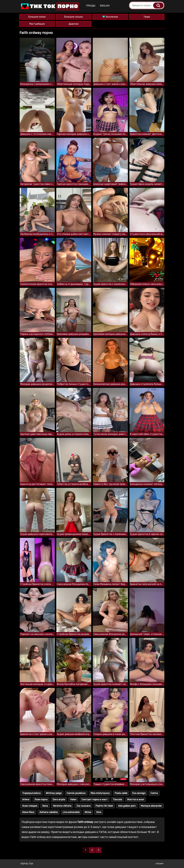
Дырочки (74, 24)
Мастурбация (37, 24)
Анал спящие (30, 806)
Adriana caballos (49, 812)
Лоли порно (41, 799)
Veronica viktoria (62, 806)
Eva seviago (139, 793)
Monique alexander (151, 806)
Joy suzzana (83, 806)
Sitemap (160, 864)
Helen (73, 799)
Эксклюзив (110, 17)
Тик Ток (50, 6)
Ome (99, 812)
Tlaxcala (117, 799)
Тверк (147, 17)
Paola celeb (121, 793)
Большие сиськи (74, 17)
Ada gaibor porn (127, 806)
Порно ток (27, 864)
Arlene (26, 799)
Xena (45, 806)
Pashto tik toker (104, 806)
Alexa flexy (28, 812)
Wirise (88, 812)
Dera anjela (59, 799)
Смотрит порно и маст (95, 799)
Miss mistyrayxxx (100, 793)
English (105, 6)
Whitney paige (54, 793)
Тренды (91, 6)
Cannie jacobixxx (76, 793)
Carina (154, 793)
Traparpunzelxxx (31, 793)
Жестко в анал (135, 799)
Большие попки (37, 17)
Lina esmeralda (71, 812)
